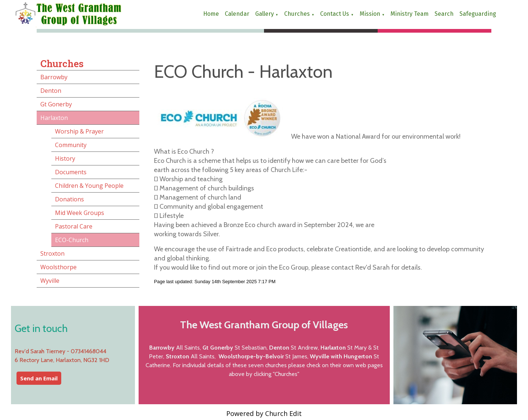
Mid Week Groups (80, 213)
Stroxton (52, 253)
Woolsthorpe (58, 267)
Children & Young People (89, 186)
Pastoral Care (74, 226)
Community (71, 145)
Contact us (335, 14)
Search (444, 14)
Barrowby (54, 77)
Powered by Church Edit (264, 413)
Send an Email (39, 378)
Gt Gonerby (56, 104)
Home (211, 14)
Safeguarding (478, 14)
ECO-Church (72, 240)
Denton (51, 91)
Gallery (265, 14)
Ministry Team (410, 14)
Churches (297, 14)
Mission (370, 14)
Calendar (237, 14)
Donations (69, 199)
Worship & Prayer (79, 131)
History (65, 158)
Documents (71, 172)
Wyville (50, 281)
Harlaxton (54, 118)
